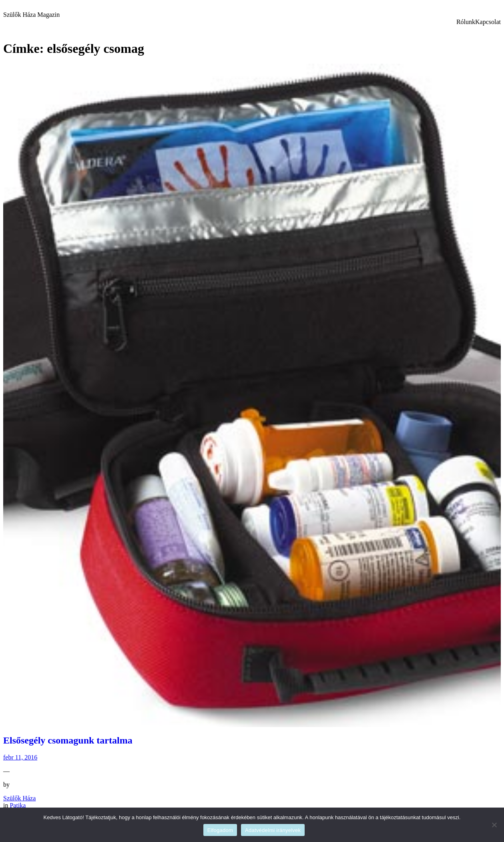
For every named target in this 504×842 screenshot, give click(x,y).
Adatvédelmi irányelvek (273, 830)
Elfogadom (220, 830)
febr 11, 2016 (20, 757)
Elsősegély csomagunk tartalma (68, 740)
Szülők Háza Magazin (31, 15)
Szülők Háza (19, 798)
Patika (18, 805)
